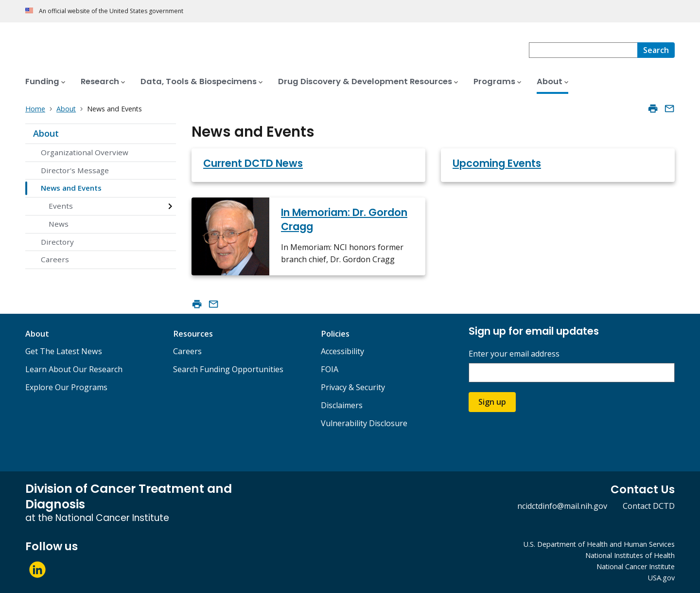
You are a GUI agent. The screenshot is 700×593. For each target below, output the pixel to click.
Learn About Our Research (74, 369)
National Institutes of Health (630, 555)
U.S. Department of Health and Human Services (599, 544)
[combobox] (583, 50)
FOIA (330, 369)
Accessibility (342, 351)
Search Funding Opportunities (228, 369)
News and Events (71, 188)
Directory (57, 242)
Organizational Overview (85, 152)
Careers (55, 259)
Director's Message (75, 170)
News (59, 224)
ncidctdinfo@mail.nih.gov (562, 506)
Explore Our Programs (66, 387)
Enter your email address (514, 354)
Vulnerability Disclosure (364, 423)
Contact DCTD (649, 506)
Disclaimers (342, 405)
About (46, 133)
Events (61, 206)
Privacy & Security (353, 387)
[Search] (656, 50)
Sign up (492, 402)
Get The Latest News (64, 351)
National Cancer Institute (636, 566)
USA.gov (661, 578)
